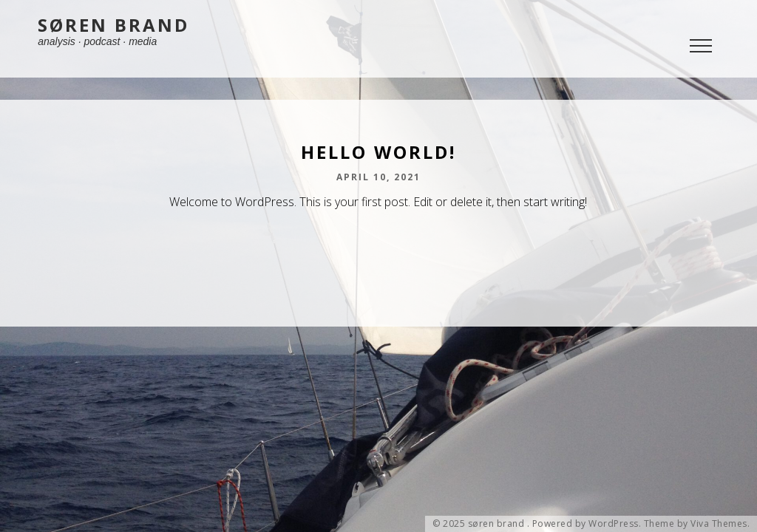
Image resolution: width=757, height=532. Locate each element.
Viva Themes (719, 524)
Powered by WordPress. (587, 524)
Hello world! (378, 152)
